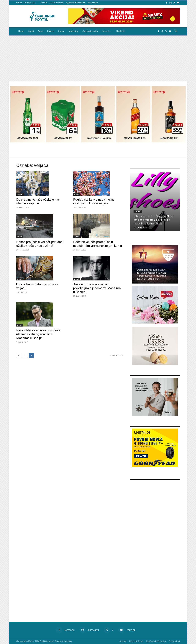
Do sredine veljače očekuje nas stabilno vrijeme (38, 201)
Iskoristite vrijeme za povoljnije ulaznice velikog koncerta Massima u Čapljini (38, 334)
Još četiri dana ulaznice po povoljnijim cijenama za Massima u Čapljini (97, 288)
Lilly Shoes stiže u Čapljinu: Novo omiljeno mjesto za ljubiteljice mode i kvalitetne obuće (153, 220)
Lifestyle (20, 194)
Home (21, 31)
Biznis (20, 237)
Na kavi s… (107, 31)
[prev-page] (19, 355)
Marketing (73, 31)
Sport (41, 31)
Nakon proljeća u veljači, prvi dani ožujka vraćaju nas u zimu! (40, 244)
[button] (176, 31)
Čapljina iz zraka (90, 31)
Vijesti (31, 31)
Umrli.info (121, 31)
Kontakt (44, 3)
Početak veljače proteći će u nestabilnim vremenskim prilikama (98, 244)
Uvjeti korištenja (57, 3)
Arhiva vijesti (93, 3)
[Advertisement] (98, 58)
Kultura (51, 31)
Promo (61, 31)
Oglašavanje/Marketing (75, 3)
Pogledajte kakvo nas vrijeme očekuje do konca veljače (94, 201)
